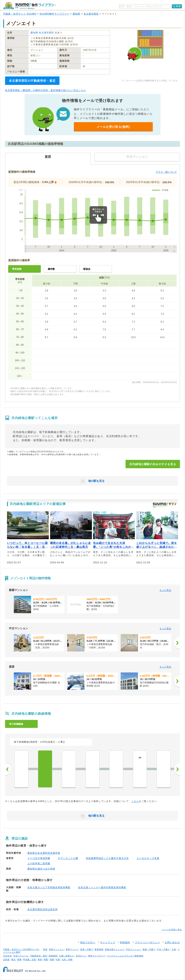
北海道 (6, 959)
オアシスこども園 (68, 858)
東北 (13, 959)
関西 (46, 959)
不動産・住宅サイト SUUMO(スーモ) (21, 949)
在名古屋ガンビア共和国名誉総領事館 (49, 887)
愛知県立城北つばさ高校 (41, 869)
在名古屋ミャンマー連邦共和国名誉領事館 (102, 887)
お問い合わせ (172, 942)
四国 (52, 959)
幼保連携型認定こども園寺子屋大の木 (107, 858)
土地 (174, 949)
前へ (8, 769)
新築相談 (53, 956)
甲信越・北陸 (30, 959)
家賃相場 (99, 949)
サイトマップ (108, 942)
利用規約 (125, 942)
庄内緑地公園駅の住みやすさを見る (153, 464)
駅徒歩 (87, 269)
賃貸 (45, 949)
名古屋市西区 (91, 14)
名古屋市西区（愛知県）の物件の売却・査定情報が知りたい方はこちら (45, 90)
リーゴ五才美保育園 (39, 858)
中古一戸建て (163, 949)
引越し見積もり (67, 956)
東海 (40, 959)
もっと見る (165, 590)
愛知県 (76, 14)
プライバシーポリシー (147, 942)
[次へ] (177, 643)
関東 (19, 959)
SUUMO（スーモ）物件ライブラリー (30, 6)
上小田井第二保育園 (39, 863)
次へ (177, 769)
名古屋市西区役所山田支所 (43, 909)
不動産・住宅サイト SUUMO (20, 14)
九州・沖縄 (67, 959)
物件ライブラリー (97, 956)
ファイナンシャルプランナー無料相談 (125, 956)
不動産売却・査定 (39, 956)
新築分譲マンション (115, 949)
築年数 (51, 269)
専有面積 (17, 269)
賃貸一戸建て (87, 949)
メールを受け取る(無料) (113, 127)
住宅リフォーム (21, 956)
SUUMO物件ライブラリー (55, 14)
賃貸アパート (72, 949)
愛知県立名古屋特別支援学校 (44, 853)
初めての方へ (88, 942)
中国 (58, 959)
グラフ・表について (166, 172)
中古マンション (133, 949)
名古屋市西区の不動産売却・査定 (32, 81)
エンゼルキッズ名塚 (148, 858)
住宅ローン (81, 956)
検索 (178, 6)
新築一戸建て (149, 949)
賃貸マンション (56, 949)
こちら (135, 801)
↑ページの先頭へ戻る (172, 930)
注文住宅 (7, 956)
